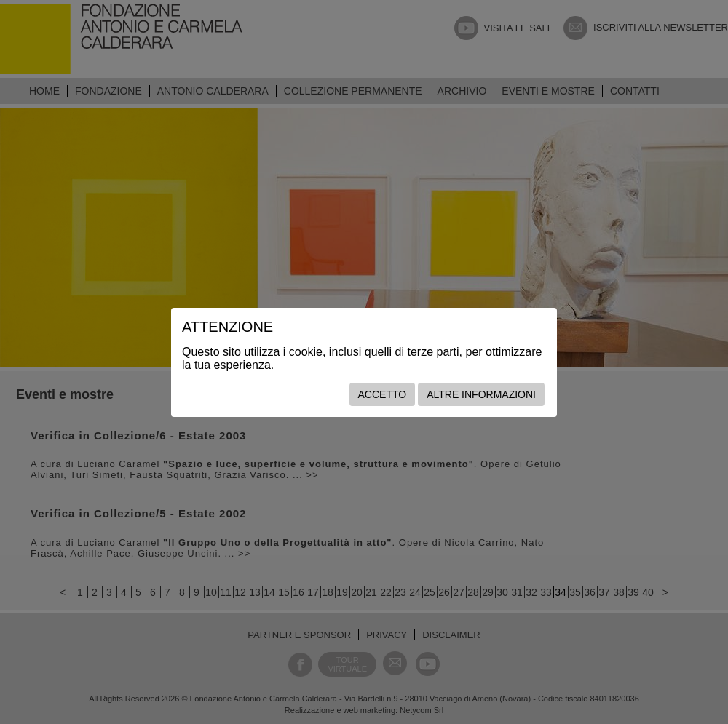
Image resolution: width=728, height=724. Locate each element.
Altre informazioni (481, 394)
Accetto (383, 394)
